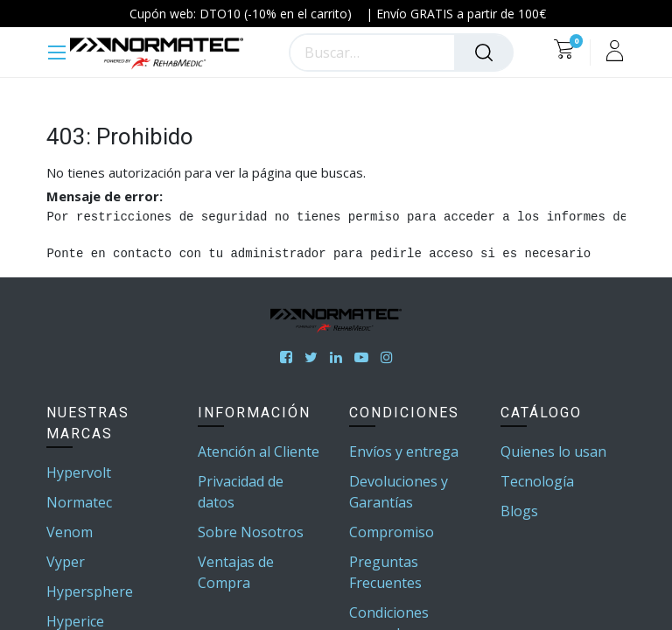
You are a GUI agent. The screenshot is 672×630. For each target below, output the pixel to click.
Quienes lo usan (553, 451)
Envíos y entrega (404, 451)
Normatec (79, 502)
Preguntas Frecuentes (385, 572)
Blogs (519, 511)
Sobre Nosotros (251, 532)
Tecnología (537, 481)
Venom (70, 532)
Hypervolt (79, 472)
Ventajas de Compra (236, 572)
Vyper (66, 562)
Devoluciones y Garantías (399, 492)
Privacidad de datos (241, 492)
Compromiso (392, 532)
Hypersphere (90, 591)
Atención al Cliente (259, 451)
